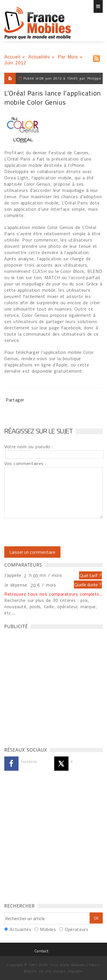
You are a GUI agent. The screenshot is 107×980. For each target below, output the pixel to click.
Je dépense (17, 585)
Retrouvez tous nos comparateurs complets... (53, 594)
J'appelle (13, 575)
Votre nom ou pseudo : (29, 447)
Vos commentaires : (25, 463)
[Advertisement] (53, 686)
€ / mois (47, 585)
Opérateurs (76, 929)
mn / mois (51, 575)
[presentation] (52, 532)
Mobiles (48, 929)
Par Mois (68, 57)
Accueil (12, 57)
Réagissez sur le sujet (39, 431)
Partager (15, 400)
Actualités (39, 57)
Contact (41, 951)
